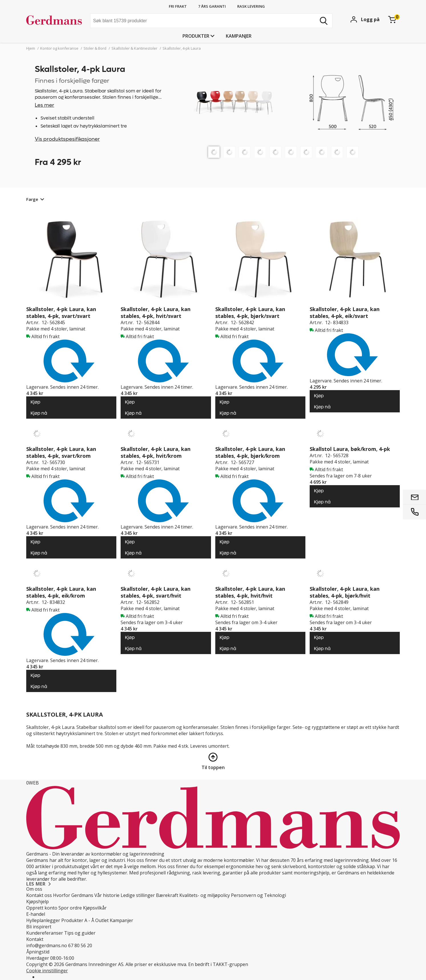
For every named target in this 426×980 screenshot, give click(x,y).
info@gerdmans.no (47, 945)
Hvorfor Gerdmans (73, 895)
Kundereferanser (45, 933)
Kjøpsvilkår (95, 908)
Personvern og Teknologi (258, 895)
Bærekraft (167, 895)
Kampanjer (239, 36)
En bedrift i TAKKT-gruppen (218, 964)
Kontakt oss (39, 895)
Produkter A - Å (78, 920)
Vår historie (107, 895)
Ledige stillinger (138, 895)
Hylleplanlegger (43, 920)
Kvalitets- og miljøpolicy (205, 895)
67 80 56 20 (80, 945)
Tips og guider (80, 933)
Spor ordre (70, 908)
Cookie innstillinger (47, 971)
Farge (32, 199)
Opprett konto (42, 908)
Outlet (102, 920)
